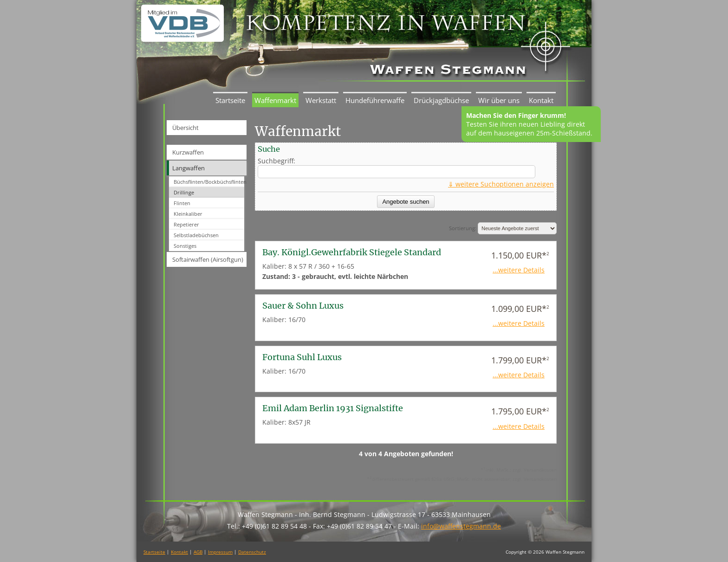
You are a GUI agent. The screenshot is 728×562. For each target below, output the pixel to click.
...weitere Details (519, 270)
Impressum (220, 552)
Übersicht (185, 128)
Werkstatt (321, 100)
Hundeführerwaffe (375, 100)
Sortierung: (503, 228)
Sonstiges (185, 246)
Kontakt (541, 100)
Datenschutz (252, 552)
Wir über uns (499, 100)
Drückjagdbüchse (441, 100)
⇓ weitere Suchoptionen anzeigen (501, 184)
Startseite (230, 100)
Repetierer (186, 224)
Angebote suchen (406, 202)
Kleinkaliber (188, 214)
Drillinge (184, 192)
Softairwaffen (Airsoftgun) (208, 259)
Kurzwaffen (188, 152)
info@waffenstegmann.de (461, 526)
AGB (198, 552)
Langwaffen (188, 168)
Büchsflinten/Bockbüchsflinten (209, 182)
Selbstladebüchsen (196, 235)
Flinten (182, 203)
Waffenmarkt (275, 100)
